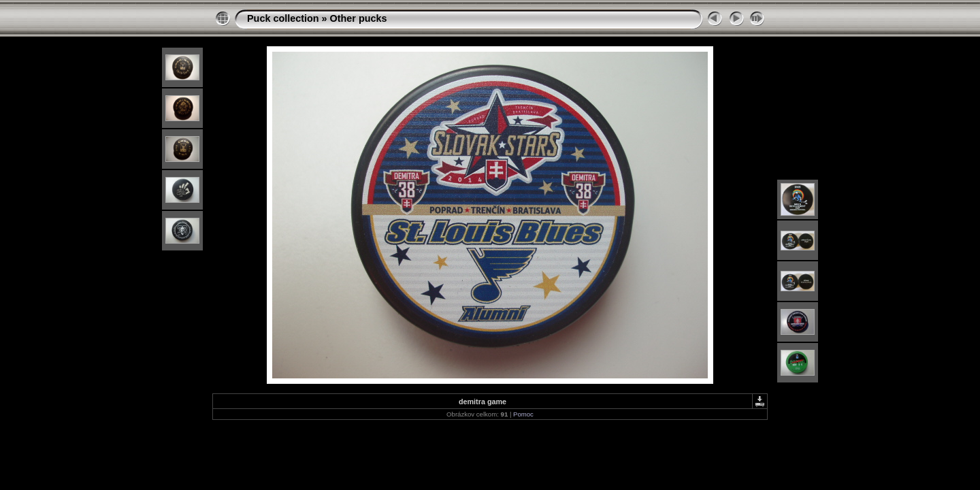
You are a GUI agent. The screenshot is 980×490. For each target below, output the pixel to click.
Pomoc (523, 414)
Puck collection (283, 18)
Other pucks (359, 18)
